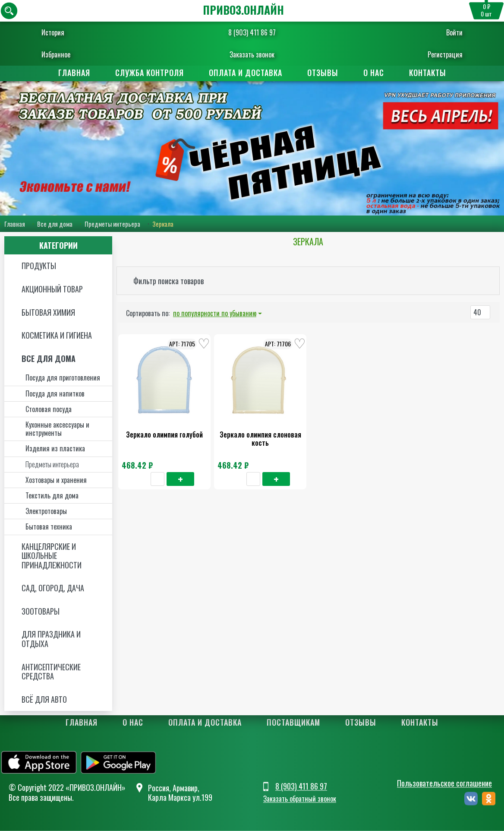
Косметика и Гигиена (57, 335)
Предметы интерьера (112, 224)
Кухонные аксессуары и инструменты (57, 429)
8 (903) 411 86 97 (252, 32)
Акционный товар (52, 289)
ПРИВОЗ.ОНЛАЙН (243, 10)
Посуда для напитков (55, 393)
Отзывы (323, 73)
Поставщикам (293, 722)
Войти (454, 32)
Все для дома (55, 224)
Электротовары (46, 511)
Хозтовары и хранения (56, 480)
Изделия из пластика (55, 448)
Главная (74, 73)
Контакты (428, 73)
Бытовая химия (48, 312)
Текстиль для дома (52, 495)
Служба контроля (150, 73)
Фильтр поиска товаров (169, 281)
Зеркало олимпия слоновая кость (260, 439)
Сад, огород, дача (53, 588)
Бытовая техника (49, 527)
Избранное (56, 54)
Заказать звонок (252, 54)
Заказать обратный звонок (300, 799)
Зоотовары (41, 611)
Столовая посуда (49, 409)
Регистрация (445, 54)
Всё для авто (44, 699)
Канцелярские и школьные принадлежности (52, 556)
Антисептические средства (51, 672)
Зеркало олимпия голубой (164, 435)
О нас (374, 73)
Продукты (39, 266)
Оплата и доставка (246, 73)
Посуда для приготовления (63, 377)
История (53, 32)
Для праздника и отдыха (51, 639)
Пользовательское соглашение (444, 783)
